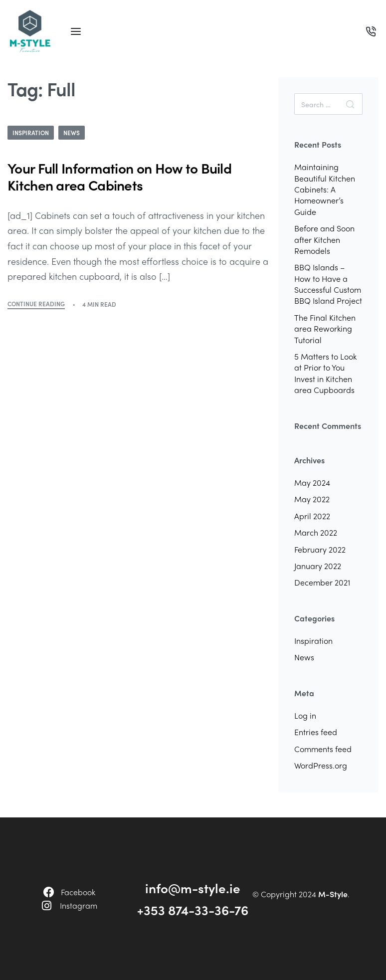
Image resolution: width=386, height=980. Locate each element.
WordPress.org (321, 765)
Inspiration (31, 133)
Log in (305, 715)
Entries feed (316, 732)
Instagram (79, 905)
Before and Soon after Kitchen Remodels (324, 239)
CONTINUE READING (36, 304)
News (72, 133)
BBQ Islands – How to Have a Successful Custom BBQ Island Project (328, 284)
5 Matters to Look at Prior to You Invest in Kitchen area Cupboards (325, 373)
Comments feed (323, 749)
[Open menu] (76, 31)
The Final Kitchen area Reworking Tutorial (325, 329)
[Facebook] (49, 892)
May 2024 (312, 483)
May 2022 (312, 499)
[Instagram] (47, 906)
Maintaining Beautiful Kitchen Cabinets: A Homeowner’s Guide (325, 189)
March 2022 (316, 532)
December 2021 (322, 582)
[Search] (350, 104)
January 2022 (318, 566)
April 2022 (312, 516)
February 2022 (320, 549)
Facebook (78, 892)
